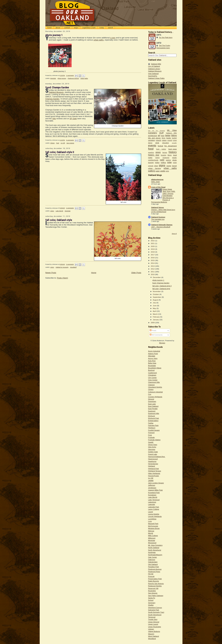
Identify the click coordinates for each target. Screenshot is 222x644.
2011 (153, 272)
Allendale (152, 356)
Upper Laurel (153, 624)
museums (166, 158)
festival (160, 146)
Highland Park (154, 469)
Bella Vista (152, 363)
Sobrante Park (154, 610)
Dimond (151, 399)
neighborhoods (153, 160)
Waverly (151, 634)
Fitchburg (152, 428)
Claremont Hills (154, 382)
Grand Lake (153, 454)
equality (174, 143)
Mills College (153, 536)
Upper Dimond (154, 622)
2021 (153, 243)
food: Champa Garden (57, 87)
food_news (173, 149)
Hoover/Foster (154, 476)
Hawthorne (152, 461)
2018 (153, 252)
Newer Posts (51, 273)
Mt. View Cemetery (155, 545)
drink (157, 143)
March (156, 314)
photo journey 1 (54, 35)
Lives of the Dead (158, 187)
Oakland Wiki (156, 64)
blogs (163, 138)
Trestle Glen (153, 619)
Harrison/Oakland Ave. (157, 457)
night (162, 160)
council (170, 140)
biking (174, 135)
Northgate (152, 552)
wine (167, 171)
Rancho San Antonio (156, 584)
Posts (153, 330)
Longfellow (152, 519)
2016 (153, 258)
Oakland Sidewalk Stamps (162, 225)
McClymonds (153, 526)
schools (151, 166)
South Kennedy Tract (156, 612)
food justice (161, 149)
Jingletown (152, 488)
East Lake (152, 404)
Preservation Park (155, 579)
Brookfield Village (155, 368)
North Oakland (154, 548)
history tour (154, 155)
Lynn (150, 521)
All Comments (156, 335)
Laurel (151, 512)
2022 (153, 241)
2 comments (70, 75)
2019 (153, 249)
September (157, 297)
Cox (150, 394)
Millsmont (152, 538)
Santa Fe (152, 598)
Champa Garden (52, 99)
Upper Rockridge (155, 627)
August (156, 300)
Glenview (152, 449)
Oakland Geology (158, 217)
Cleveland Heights (155, 387)
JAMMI (151, 481)
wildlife (163, 171)
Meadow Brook (154, 528)
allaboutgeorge (157, 179)
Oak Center (153, 557)
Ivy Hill (63, 143)
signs (162, 165)
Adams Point (153, 354)
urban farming (155, 168)
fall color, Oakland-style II (60, 152)
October (156, 294)
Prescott (151, 576)
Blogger (162, 343)
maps (76, 28)
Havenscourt (153, 459)
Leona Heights (154, 514)
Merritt (151, 533)
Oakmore (152, 560)
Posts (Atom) (62, 278)
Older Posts (136, 273)
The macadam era (158, 219)
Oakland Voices (158, 207)
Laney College (154, 509)
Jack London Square (156, 483)
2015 (153, 260)
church (159, 140)
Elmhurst (152, 416)
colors (52, 211)
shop (156, 166)
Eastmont (152, 411)
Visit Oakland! (153, 74)
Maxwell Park (153, 524)
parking (168, 160)
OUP (162, 133)
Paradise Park (154, 567)
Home (94, 273)
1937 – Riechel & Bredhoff (161, 227)
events (152, 145)
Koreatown (152, 495)
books (169, 138)
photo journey (62, 78)
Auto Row (152, 361)
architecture (153, 136)
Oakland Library (154, 69)
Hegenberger (153, 464)
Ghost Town (153, 445)
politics (163, 162)
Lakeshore (152, 502)
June (155, 306)
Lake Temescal (154, 500)
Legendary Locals (89, 28)
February (157, 317)
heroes (165, 152)
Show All (174, 234)
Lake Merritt (59, 211)
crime (175, 140)
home (49, 28)
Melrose (151, 531)
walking (152, 171)
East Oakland (153, 406)
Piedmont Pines (154, 572)
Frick (150, 435)
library (170, 155)
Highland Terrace (155, 471)
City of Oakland (154, 66)
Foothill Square (154, 430)
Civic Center (153, 380)
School (151, 600)
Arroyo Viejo (153, 358)
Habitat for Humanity (62, 267)
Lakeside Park (154, 507)
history (173, 152)
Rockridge (152, 591)
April (155, 311)
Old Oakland (153, 564)
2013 (153, 266)
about (58, 28)
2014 (153, 263)
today (102, 28)
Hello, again (156, 182)
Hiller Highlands (154, 473)
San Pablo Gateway (156, 596)
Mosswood (152, 543)
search (110, 28)
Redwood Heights (155, 586)
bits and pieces (154, 138)
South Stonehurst (155, 615)
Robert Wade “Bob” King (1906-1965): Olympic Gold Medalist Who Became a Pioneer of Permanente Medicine (163, 196)
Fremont (151, 433)
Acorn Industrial (154, 351)
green (158, 152)
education (166, 143)
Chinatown (152, 375)
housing (163, 155)
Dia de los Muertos (157, 131)
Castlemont (153, 373)
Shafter (151, 605)
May (155, 308)
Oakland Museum (56, 92)
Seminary (152, 603)
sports (169, 166)
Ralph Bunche (154, 581)
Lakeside (152, 504)
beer (163, 136)
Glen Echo (152, 447)
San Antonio (70, 143)
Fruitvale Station (154, 440)
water (158, 171)
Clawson (151, 385)
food (58, 143)
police (157, 162)
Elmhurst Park (154, 418)
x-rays (113, 38)
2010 (153, 274)
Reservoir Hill (153, 588)
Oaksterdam (153, 562)
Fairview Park (153, 425)
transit (174, 166)
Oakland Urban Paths (156, 78)
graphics (151, 152)
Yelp (54, 119)
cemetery (152, 140)
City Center (152, 378)
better (168, 135)
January (156, 320)
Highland (152, 466)
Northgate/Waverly (155, 555)
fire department (170, 146)
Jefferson (152, 485)
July (155, 303)
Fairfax (151, 423)
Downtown (152, 401)
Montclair (53, 78)
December (157, 277)
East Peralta (153, 409)
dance (150, 143)
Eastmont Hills (154, 413)
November (157, 291)
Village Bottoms (154, 631)
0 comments (70, 140)
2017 (153, 255)
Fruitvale (151, 437)
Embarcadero (153, 421)
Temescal (152, 617)
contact (67, 28)
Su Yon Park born (166, 37)
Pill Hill (151, 574)
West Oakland (154, 636)
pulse (175, 163)
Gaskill (151, 442)
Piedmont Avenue (73, 78)
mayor (157, 158)
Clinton (52, 143)
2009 (153, 323)
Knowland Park (154, 493)
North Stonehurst (155, 550)
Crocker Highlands (155, 397)
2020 (153, 246)
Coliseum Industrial (155, 392)
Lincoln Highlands (155, 516)
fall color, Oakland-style (59, 220)
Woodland (73, 267)
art (159, 135)
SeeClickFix (153, 76)
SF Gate (73, 119)
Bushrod (151, 370)
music (174, 157)
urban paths (99, 40)
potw (169, 162)
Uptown (151, 629)
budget (174, 138)
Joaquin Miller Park (155, 490)
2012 (153, 269)
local (175, 155)
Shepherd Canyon (155, 607)
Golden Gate (153, 452)
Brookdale (152, 366)
